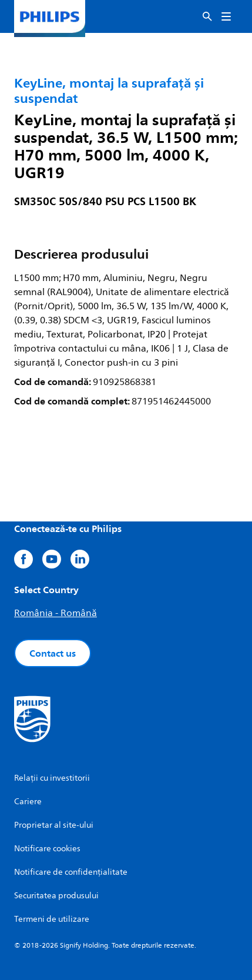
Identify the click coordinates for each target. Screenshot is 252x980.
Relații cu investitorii (52, 778)
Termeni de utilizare (52, 919)
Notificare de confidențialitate (71, 872)
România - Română (56, 613)
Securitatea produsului (56, 896)
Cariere (28, 802)
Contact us (53, 653)
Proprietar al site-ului (54, 825)
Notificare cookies (47, 849)
